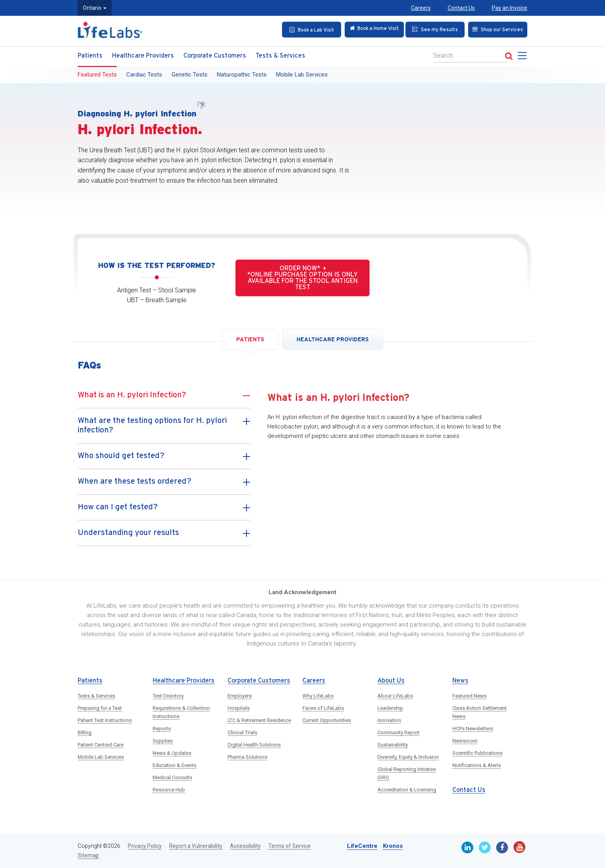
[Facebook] (502, 847)
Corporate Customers (215, 55)
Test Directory (168, 696)
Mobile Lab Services (302, 74)
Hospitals (239, 708)
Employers (240, 696)
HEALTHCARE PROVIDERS (333, 339)
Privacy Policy (145, 846)
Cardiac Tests (144, 74)
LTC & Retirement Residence (259, 720)
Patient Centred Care (101, 745)
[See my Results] (432, 29)
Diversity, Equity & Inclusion (408, 757)
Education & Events (175, 765)
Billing (85, 732)
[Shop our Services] (496, 29)
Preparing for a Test (100, 708)
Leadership (390, 708)
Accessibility (245, 846)
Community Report (399, 732)
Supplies (163, 741)
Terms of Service (289, 846)
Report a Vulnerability (196, 846)
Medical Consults (172, 777)
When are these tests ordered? (164, 485)
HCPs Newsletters (473, 729)
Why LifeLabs (318, 696)
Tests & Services (280, 55)
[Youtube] (519, 847)
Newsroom (465, 741)
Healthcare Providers (143, 55)
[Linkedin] (467, 847)
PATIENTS (250, 339)
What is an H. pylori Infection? (164, 398)
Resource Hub (169, 790)
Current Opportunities (327, 720)
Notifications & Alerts (477, 765)
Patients (90, 55)
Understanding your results (164, 536)
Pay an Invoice (510, 8)
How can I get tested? (164, 511)
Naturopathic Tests (242, 74)
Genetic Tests (190, 74)
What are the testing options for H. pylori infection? (164, 426)
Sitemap (88, 855)
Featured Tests (97, 74)
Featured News (470, 696)
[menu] (524, 57)
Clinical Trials (242, 732)
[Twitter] (485, 847)
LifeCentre (362, 846)
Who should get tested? (164, 459)
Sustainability (393, 745)
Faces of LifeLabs (323, 708)
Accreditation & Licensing (407, 790)
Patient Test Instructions (105, 720)
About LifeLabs (395, 696)
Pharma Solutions (247, 757)
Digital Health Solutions (254, 745)
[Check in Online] (369, 29)
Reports (162, 729)
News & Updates (172, 753)
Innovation (389, 720)
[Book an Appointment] (305, 29)
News (460, 681)
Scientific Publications (477, 753)
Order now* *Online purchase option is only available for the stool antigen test (302, 278)
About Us (391, 681)
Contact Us (461, 8)
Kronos (393, 846)
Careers (421, 8)
